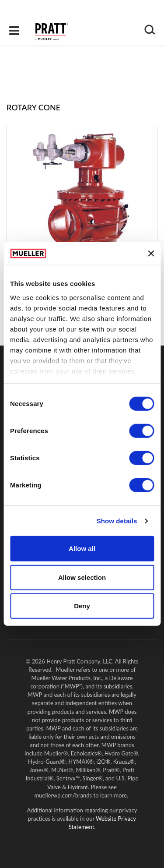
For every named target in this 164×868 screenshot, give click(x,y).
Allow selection (82, 577)
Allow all (82, 549)
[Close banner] (151, 254)
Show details (117, 521)
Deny (82, 606)
